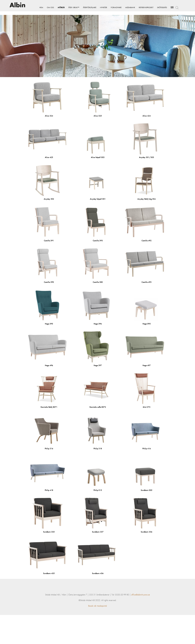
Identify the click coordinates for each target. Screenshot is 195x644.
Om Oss (47, 7)
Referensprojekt (143, 7)
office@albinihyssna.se (141, 624)
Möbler (58, 7)
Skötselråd (159, 7)
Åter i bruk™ (71, 7)
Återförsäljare (87, 7)
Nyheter (101, 7)
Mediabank (127, 7)
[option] (97, 46)
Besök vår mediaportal (97, 635)
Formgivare (113, 7)
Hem (38, 7)
